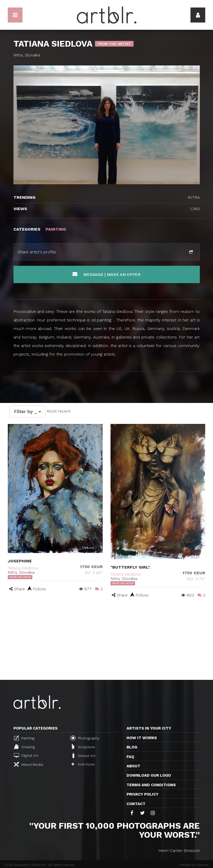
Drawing (24, 747)
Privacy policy (142, 794)
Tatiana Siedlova (23, 568)
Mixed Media (28, 764)
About (133, 766)
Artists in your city (149, 728)
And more (83, 764)
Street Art (83, 755)
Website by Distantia (194, 865)
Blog (132, 747)
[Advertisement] (106, 641)
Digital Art (26, 755)
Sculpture (83, 747)
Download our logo (149, 775)
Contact (136, 804)
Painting (24, 738)
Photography (85, 738)
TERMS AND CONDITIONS (151, 785)
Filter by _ (28, 411)
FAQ (130, 757)
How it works (142, 738)
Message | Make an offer (106, 274)
